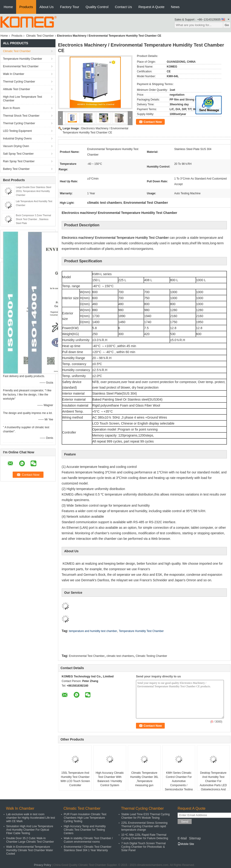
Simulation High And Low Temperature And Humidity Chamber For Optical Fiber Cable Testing (30, 830)
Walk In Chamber (14, 74)
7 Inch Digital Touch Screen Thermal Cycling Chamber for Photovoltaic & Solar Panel (143, 847)
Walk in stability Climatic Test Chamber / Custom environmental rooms (88, 840)
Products (26, 7)
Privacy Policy (43, 865)
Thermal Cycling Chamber (19, 82)
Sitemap (195, 838)
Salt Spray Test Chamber (18, 154)
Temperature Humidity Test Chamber (141, 631)
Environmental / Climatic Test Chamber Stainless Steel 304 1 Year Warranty (88, 849)
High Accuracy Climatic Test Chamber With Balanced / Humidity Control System (110, 779)
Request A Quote (151, 7)
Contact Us (123, 7)
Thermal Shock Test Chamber (21, 116)
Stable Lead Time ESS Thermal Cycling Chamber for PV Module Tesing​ (146, 816)
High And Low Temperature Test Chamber (23, 99)
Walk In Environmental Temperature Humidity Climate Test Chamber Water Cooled (30, 850)
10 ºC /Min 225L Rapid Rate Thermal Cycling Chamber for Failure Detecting (145, 837)
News (175, 7)
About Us (46, 7)
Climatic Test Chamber (40, 36)
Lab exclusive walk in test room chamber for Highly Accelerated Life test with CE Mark (31, 818)
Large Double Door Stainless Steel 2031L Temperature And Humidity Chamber (33, 191)
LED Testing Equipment (17, 131)
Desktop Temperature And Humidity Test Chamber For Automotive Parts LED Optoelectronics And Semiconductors (213, 783)
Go (227, 25)
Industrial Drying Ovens (17, 139)
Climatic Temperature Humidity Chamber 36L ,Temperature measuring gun (144, 779)
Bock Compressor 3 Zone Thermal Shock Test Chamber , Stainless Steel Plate (33, 219)
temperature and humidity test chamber (93, 631)
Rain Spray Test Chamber (19, 161)
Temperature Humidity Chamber (23, 59)
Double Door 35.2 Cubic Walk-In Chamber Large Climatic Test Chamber (30, 840)
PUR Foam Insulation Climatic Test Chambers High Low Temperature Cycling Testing (85, 818)
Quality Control (97, 7)
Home (8, 7)
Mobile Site (186, 844)
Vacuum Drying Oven (16, 146)
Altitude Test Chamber (17, 89)
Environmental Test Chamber (21, 66)
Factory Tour (70, 7)
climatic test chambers (120, 656)
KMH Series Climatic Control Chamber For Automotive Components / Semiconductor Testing (179, 781)
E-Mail (182, 838)
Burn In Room (12, 108)
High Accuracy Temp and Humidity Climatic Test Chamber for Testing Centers (85, 830)
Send (185, 822)
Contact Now (153, 122)
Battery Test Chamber (16, 169)
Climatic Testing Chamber (152, 656)
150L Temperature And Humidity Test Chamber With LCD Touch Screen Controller (75, 779)
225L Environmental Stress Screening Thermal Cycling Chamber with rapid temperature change (144, 826)
